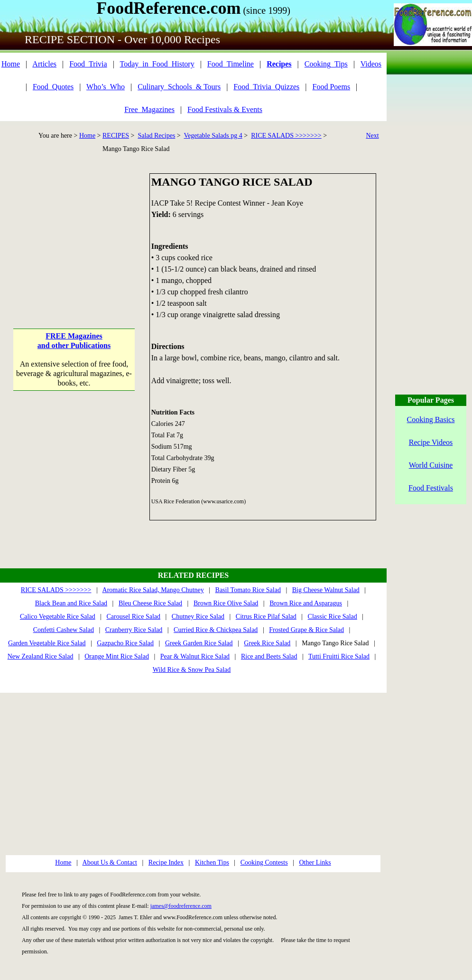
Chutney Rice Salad (198, 617)
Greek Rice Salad (267, 643)
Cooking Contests (264, 862)
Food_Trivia (88, 64)
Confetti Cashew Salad (64, 630)
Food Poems (332, 87)
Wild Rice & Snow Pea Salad (192, 670)
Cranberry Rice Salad (134, 630)
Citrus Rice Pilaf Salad (266, 617)
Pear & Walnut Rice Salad (195, 656)
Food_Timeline (231, 64)
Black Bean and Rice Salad (71, 603)
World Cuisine (431, 465)
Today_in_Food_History (157, 64)
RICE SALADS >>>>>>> (286, 136)
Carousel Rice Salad (133, 617)
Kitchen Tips (212, 862)
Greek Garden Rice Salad (199, 643)
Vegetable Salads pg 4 (213, 136)
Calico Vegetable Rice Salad (58, 617)
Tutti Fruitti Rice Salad (339, 656)
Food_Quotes (53, 87)
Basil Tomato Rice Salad (248, 590)
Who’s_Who (106, 87)
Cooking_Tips (326, 64)
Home (11, 64)
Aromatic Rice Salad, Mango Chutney (153, 590)
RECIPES (116, 136)
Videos (371, 64)
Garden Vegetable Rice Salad (47, 643)
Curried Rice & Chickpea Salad (216, 630)
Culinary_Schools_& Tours (179, 87)
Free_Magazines (149, 109)
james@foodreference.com (181, 906)
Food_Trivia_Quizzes (266, 87)
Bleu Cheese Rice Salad (150, 603)
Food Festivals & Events (225, 109)
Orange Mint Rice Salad (117, 656)
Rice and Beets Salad (269, 656)
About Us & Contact (110, 862)
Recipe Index (166, 862)
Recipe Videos (431, 442)
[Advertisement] (74, 233)
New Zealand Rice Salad (41, 656)
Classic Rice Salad (333, 617)
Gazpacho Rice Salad (125, 643)
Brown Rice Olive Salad (226, 603)
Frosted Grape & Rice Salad (306, 630)
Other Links (315, 862)
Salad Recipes (156, 136)
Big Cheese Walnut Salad (326, 590)
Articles (44, 64)
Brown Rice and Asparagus (306, 603)
